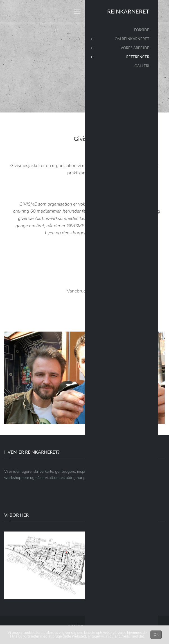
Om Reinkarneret (132, 39)
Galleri (142, 66)
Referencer (138, 57)
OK (156, 635)
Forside (142, 30)
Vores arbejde (135, 48)
